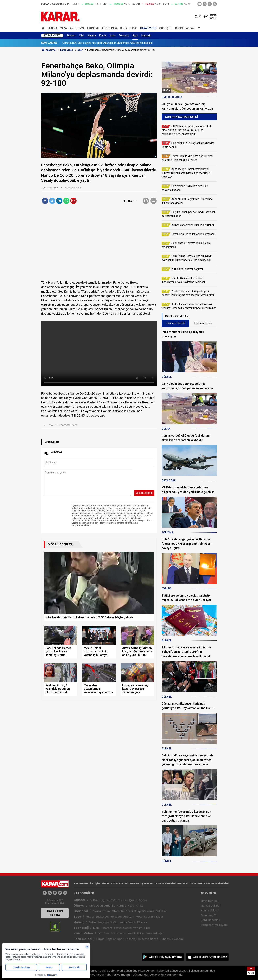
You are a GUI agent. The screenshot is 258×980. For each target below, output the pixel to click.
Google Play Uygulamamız (166, 957)
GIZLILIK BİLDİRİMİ (165, 884)
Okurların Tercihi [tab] (175, 323)
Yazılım (138, 928)
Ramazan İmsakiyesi (214, 925)
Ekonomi (93, 28)
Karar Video (148, 28)
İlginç (113, 35)
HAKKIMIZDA (81, 884)
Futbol (90, 917)
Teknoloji (124, 35)
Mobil (97, 928)
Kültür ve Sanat (148, 939)
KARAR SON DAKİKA (55, 913)
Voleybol (116, 917)
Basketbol (102, 917)
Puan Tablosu (210, 910)
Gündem (71, 35)
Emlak (106, 911)
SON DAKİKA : (50, 43)
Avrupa (122, 906)
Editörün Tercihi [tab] (203, 323)
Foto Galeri (83, 939)
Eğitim (143, 900)
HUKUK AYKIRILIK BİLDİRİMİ (213, 884)
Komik (103, 35)
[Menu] (198, 28)
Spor (124, 28)
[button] (124, 201)
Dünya (80, 28)
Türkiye (123, 900)
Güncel (52, 28)
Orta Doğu (96, 906)
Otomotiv (118, 911)
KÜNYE (105, 884)
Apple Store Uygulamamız (210, 957)
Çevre (133, 900)
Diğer (160, 917)
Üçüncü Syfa (109, 900)
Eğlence (142, 922)
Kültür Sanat (128, 922)
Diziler (92, 922)
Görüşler (166, 28)
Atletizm (129, 917)
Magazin (146, 35)
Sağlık (114, 922)
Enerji (129, 911)
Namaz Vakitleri (211, 906)
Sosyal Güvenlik (144, 911)
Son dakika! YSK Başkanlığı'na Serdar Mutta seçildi (91, 43)
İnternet (107, 928)
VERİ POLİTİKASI (187, 884)
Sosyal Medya (123, 928)
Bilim (147, 928)
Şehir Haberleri (210, 920)
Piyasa (97, 911)
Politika (94, 900)
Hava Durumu (210, 901)
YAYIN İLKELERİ (120, 884)
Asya (131, 906)
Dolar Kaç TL (209, 915)
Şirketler (161, 911)
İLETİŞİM (95, 884)
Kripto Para (110, 28)
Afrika (140, 906)
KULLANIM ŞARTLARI (141, 884)
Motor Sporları (145, 917)
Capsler (111, 939)
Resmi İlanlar (185, 28)
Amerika (110, 906)
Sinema (91, 35)
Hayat (134, 28)
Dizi (82, 35)
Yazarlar (67, 28)
